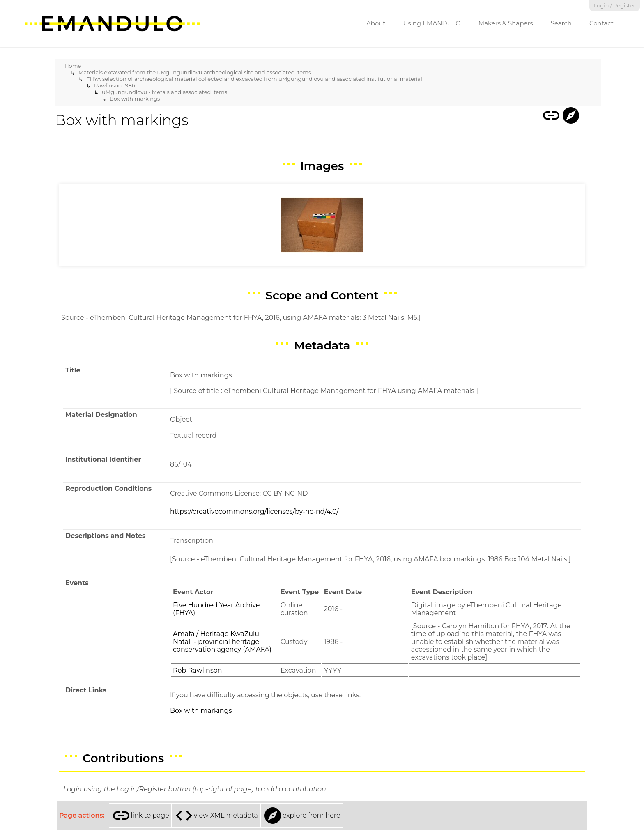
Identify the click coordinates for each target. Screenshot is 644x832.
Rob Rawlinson (198, 670)
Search (561, 23)
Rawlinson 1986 (115, 85)
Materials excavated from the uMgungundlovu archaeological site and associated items (195, 72)
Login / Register (615, 6)
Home (73, 66)
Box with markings (135, 99)
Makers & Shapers (506, 23)
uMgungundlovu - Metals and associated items (164, 92)
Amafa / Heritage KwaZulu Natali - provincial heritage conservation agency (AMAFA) (222, 642)
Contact (601, 23)
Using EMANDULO (432, 23)
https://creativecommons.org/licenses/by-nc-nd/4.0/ (254, 511)
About (376, 23)
